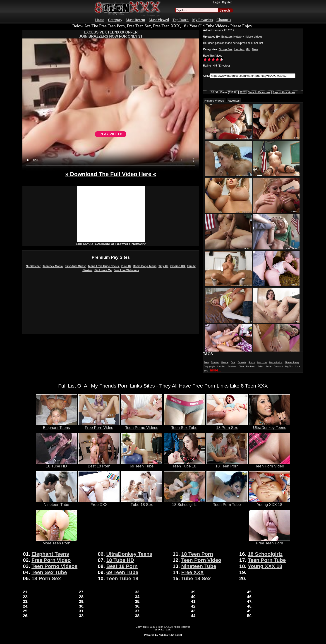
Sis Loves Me (103, 270)
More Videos (254, 37)
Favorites (234, 101)
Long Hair (262, 363)
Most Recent (136, 20)
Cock (298, 367)
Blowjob (215, 363)
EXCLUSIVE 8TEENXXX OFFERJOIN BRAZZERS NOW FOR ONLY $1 (111, 34)
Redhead (251, 367)
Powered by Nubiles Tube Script (163, 635)
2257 (243, 92)
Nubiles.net (33, 266)
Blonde (225, 363)
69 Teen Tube (142, 464)
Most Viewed (159, 20)
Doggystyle (209, 367)
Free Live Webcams (126, 270)
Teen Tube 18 (184, 464)
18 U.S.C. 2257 (163, 630)
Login (217, 2)
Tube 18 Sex (142, 503)
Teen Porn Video (270, 464)
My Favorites (203, 20)
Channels (224, 20)
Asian (260, 367)
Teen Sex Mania (53, 266)
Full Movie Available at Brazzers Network (111, 244)
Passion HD (177, 266)
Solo (206, 371)
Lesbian (239, 49)
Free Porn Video (99, 426)
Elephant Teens (56, 426)
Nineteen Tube (56, 503)
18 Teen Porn (227, 464)
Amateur (232, 367)
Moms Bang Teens (145, 266)
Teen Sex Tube (184, 426)
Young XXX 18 (270, 503)
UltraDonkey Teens (270, 426)
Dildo (241, 367)
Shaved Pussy (292, 363)
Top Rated (181, 20)
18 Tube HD (56, 464)
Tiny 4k (163, 266)
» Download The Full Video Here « (111, 174)
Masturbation (276, 363)
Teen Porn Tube (227, 503)
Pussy (252, 363)
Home (100, 20)
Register (227, 2)
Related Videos (214, 101)
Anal (233, 363)
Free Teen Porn (270, 541)
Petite (268, 367)
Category (115, 20)
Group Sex (226, 49)
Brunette (242, 363)
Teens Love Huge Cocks (103, 266)
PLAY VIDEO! (111, 134)
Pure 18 (126, 266)
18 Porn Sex (227, 426)
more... (216, 370)
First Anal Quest (75, 266)
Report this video (284, 92)
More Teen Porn (56, 541)
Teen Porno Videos (142, 426)
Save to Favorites (259, 92)
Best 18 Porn (99, 464)
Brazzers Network (233, 37)
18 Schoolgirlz (184, 503)
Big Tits (289, 367)
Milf (248, 49)
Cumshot (278, 367)
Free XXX (99, 503)
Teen (255, 49)
